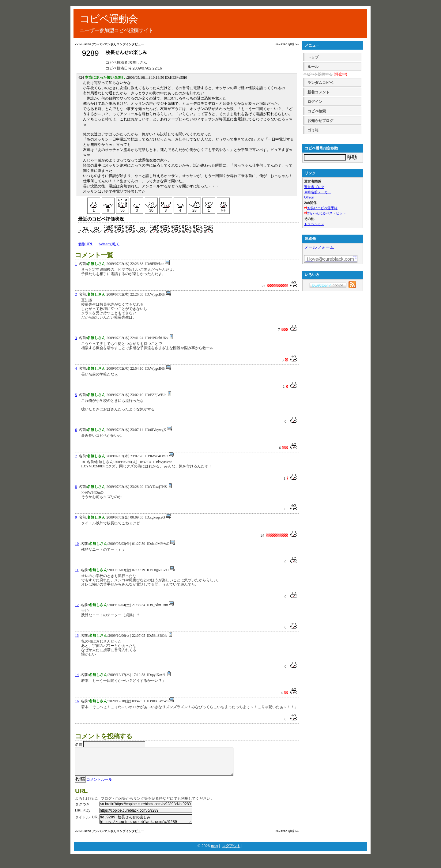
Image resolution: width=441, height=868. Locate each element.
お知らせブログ (320, 121)
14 (77, 675)
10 (77, 544)
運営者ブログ (314, 187)
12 (77, 605)
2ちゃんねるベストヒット (327, 213)
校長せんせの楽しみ (126, 52)
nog (215, 854)
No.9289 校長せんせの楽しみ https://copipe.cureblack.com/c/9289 (146, 826)
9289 (90, 53)
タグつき (82, 810)
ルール (313, 67)
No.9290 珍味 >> (287, 44)
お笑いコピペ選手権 (322, 208)
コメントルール (99, 786)
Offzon (309, 197)
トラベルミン (314, 224)
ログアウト (231, 854)
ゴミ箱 (313, 130)
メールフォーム (319, 247)
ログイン (315, 102)
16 (77, 701)
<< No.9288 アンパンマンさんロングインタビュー (109, 44)
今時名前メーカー (318, 192)
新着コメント (318, 92)
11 (77, 570)
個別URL (86, 244)
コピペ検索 (317, 111)
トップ (313, 57)
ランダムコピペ (320, 83)
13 (77, 636)
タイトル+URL (87, 823)
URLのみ (83, 817)
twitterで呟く (109, 244)
